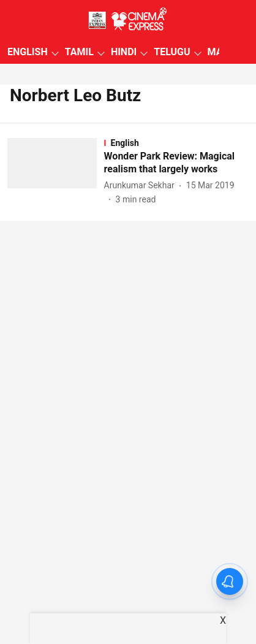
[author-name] (142, 186)
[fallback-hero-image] (56, 172)
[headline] (176, 163)
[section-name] (176, 143)
